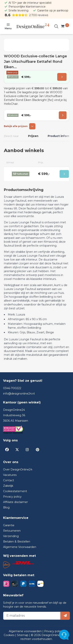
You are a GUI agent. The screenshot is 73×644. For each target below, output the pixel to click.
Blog (6, 507)
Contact (9, 480)
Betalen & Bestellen (17, 542)
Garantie (9, 525)
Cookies (9, 635)
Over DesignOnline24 (18, 469)
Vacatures (10, 475)
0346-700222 (12, 388)
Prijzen (33, 136)
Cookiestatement (15, 491)
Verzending (11, 536)
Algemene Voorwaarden (20, 547)
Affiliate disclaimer (15, 502)
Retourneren (12, 531)
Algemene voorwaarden (26, 631)
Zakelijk (8, 486)
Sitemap (23, 635)
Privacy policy (12, 497)
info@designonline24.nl (19, 394)
